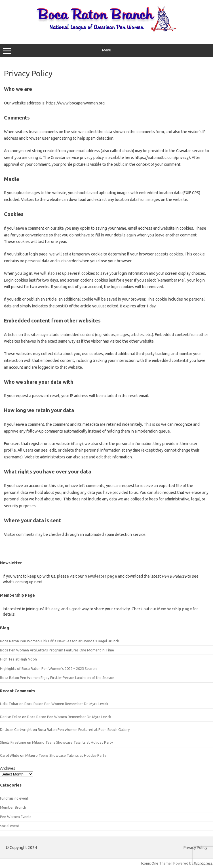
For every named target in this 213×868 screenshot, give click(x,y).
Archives (8, 768)
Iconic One (150, 863)
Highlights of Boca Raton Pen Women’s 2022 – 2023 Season (48, 668)
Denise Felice (11, 717)
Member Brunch (13, 807)
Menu (106, 51)
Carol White (10, 755)
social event (10, 826)
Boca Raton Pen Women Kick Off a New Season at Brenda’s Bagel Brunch (60, 641)
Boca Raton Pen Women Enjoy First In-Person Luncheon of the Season (57, 678)
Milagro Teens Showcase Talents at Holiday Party (72, 742)
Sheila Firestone (13, 742)
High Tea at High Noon (18, 659)
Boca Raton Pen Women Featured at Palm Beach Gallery (84, 729)
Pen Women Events (16, 817)
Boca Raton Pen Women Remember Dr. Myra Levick (66, 704)
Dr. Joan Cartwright (16, 729)
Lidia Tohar (9, 704)
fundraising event (14, 798)
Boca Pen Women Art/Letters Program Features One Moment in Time (57, 650)
